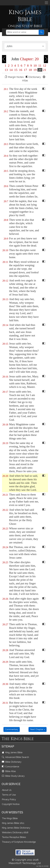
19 (35, 70)
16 (21, 70)
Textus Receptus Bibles (14, 837)
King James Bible (12, 752)
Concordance (11, 767)
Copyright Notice (11, 804)
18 (30, 70)
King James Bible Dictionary (16, 828)
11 (40, 66)
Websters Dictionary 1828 (15, 832)
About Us (7, 790)
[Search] (22, 32)
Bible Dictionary (12, 762)
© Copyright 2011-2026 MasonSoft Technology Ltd (25, 861)
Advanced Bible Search (16, 757)
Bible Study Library (13, 776)
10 (35, 66)
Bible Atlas (9, 771)
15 (16, 70)
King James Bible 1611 (13, 823)
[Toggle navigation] (46, 3)
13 (6, 70)
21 (44, 70)
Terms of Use (9, 795)
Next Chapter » (38, 729)
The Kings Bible (10, 818)
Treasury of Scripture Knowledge (19, 842)
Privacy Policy (9, 799)
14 (11, 70)
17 (25, 70)
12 (44, 66)
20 (40, 70)
